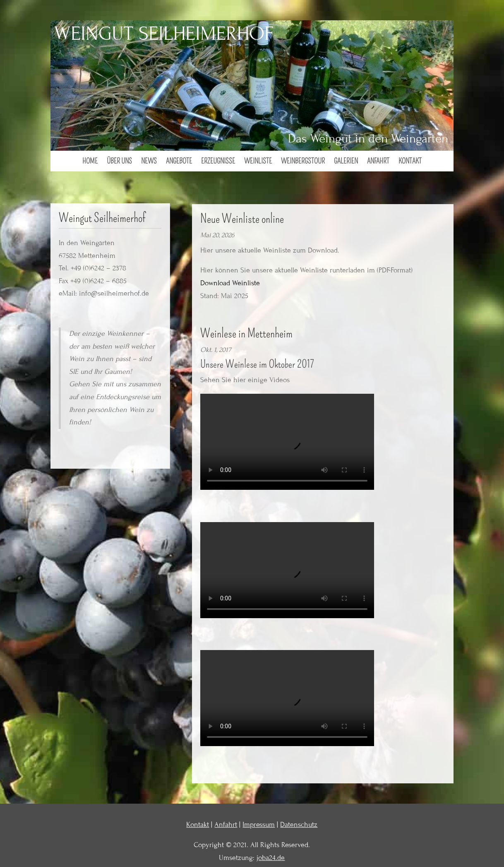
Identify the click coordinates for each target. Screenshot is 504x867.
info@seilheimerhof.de (114, 293)
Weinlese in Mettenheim (246, 333)
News (149, 162)
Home (90, 162)
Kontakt (410, 162)
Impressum (259, 825)
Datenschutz (299, 825)
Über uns (119, 162)
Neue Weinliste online (242, 219)
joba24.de (271, 858)
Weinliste (258, 162)
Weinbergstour (303, 162)
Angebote (179, 162)
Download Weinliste (230, 283)
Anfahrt (378, 162)
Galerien (346, 162)
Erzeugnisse (218, 162)
